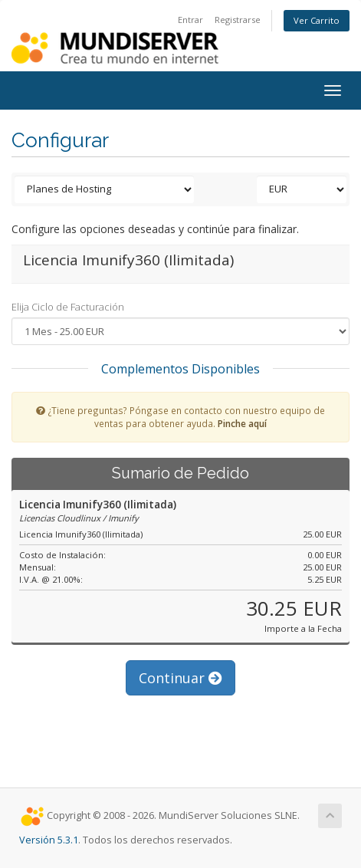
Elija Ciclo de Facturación (68, 307)
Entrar (190, 20)
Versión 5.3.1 (49, 840)
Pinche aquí (242, 423)
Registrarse (238, 20)
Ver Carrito (317, 20)
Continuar (180, 678)
